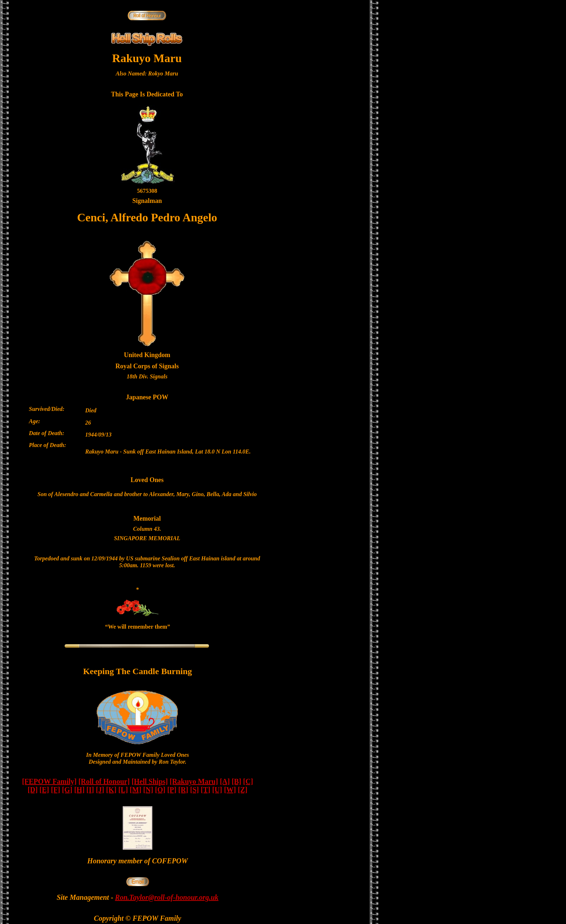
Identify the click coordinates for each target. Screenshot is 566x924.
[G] (67, 790)
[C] (248, 781)
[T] (206, 790)
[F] (56, 790)
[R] (183, 790)
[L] (123, 790)
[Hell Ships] (150, 781)
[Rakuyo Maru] (194, 781)
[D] (33, 790)
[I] (90, 790)
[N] (148, 790)
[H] (79, 790)
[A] (225, 781)
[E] (44, 790)
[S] (195, 790)
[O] (160, 790)
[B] (237, 781)
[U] (217, 790)
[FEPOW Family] (49, 781)
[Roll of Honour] (104, 781)
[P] (172, 790)
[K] (111, 790)
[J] (100, 790)
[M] (135, 790)
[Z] (243, 790)
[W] (230, 790)
